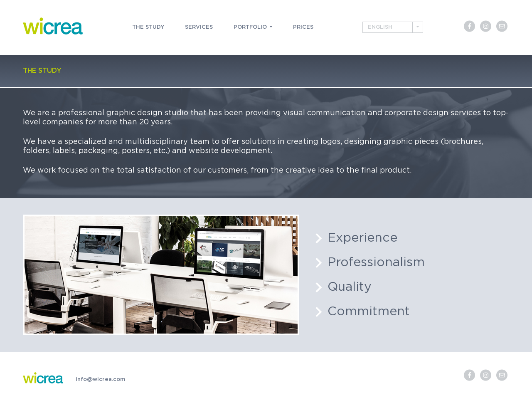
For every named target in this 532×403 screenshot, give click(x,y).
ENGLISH (380, 27)
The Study (148, 27)
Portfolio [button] (251, 27)
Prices (303, 27)
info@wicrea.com (100, 380)
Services (199, 27)
